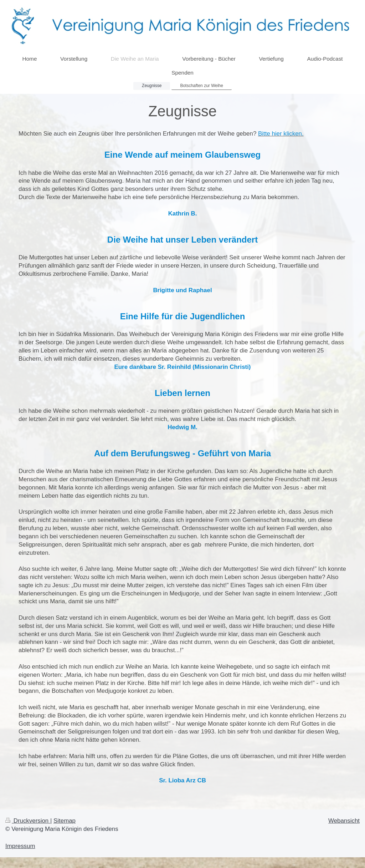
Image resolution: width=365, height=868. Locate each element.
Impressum (20, 846)
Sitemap (65, 821)
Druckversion (28, 821)
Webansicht (344, 821)
